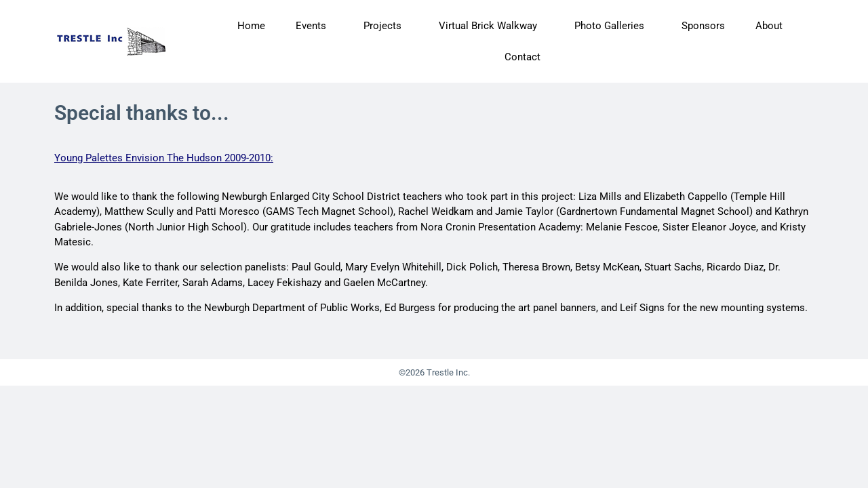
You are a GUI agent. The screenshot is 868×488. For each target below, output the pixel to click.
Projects (386, 26)
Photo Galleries (613, 26)
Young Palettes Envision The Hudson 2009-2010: (164, 158)
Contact (522, 57)
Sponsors (703, 26)
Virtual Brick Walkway (491, 26)
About (772, 26)
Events (314, 26)
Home (251, 26)
